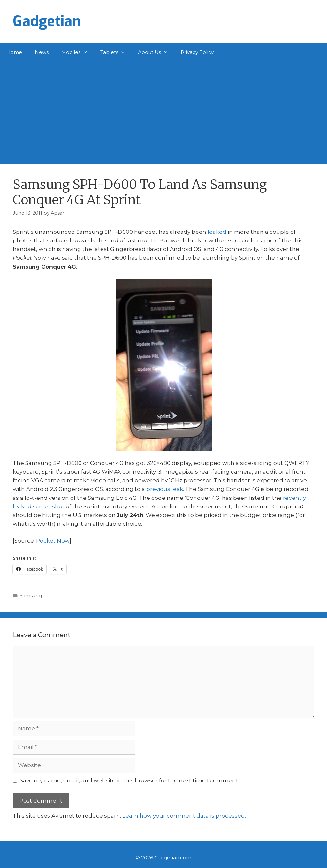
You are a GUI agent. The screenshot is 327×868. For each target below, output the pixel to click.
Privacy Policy (197, 52)
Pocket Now (53, 541)
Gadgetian (47, 21)
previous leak (165, 489)
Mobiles (78, 52)
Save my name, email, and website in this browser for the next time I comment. (129, 780)
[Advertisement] (163, 110)
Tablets (116, 52)
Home (14, 52)
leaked (217, 232)
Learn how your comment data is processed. (184, 816)
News (42, 52)
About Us (156, 52)
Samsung (31, 596)
